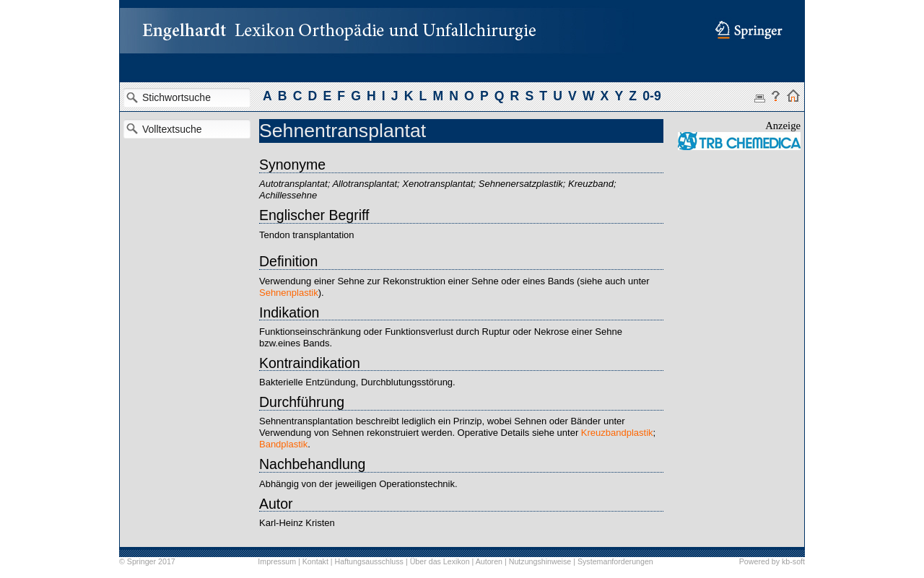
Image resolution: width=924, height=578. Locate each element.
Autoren (489, 561)
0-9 (651, 96)
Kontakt (315, 561)
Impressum (277, 561)
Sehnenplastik (289, 293)
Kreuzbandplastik (617, 433)
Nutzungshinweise (540, 561)
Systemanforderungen (615, 561)
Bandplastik (283, 444)
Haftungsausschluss (369, 561)
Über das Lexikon (440, 561)
